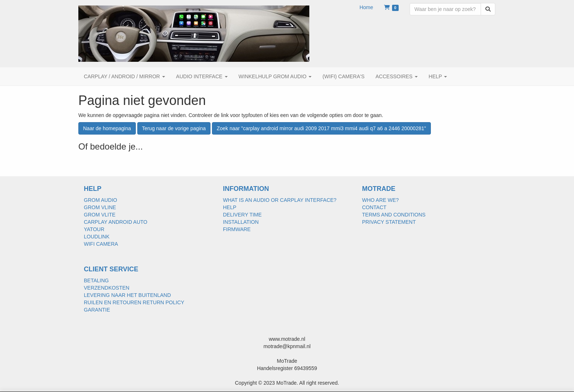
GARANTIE (97, 310)
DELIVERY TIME (242, 215)
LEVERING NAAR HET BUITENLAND (127, 295)
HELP (230, 207)
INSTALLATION (241, 222)
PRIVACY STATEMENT (389, 222)
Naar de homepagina (107, 128)
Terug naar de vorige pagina (174, 128)
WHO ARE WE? (380, 200)
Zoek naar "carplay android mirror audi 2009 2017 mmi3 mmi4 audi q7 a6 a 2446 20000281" (321, 128)
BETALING (96, 280)
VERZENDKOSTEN (107, 288)
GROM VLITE (100, 215)
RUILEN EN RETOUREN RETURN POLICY (134, 302)
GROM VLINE (100, 207)
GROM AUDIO (100, 200)
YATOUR (94, 229)
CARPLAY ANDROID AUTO (116, 222)
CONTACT (374, 207)
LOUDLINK (97, 237)
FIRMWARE (237, 229)
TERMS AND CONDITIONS (394, 215)
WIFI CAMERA (101, 244)
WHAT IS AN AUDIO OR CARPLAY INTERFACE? (280, 200)
